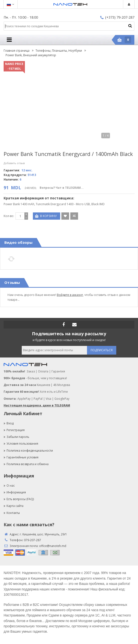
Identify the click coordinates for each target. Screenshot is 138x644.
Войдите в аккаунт (70, 295)
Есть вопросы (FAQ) (19, 499)
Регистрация (14, 430)
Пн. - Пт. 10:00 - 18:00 (21, 17)
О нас (9, 486)
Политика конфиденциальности (28, 451)
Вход (9, 423)
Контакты (12, 513)
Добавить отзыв (14, 163)
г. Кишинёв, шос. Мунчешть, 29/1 (43, 534)
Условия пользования (21, 444)
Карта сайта (14, 506)
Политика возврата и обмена (26, 464)
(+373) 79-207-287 (117, 17)
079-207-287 (33, 540)
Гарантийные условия (21, 457)
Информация (15, 492)
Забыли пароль (16, 437)
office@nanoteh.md (53, 546)
